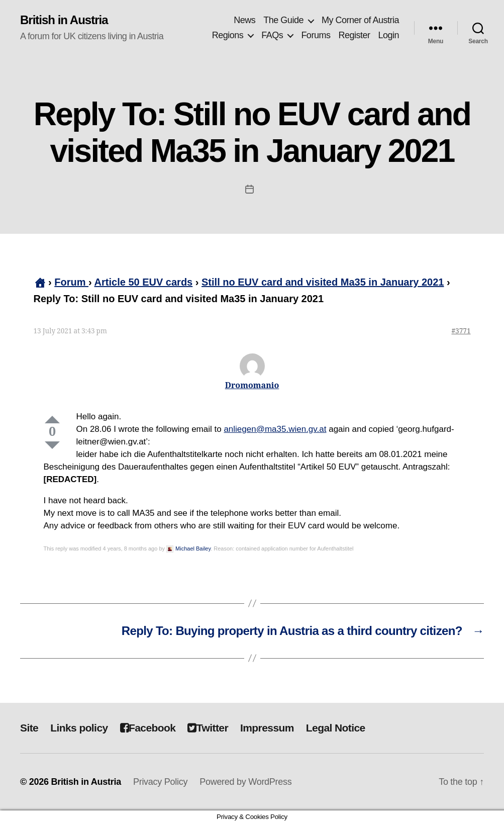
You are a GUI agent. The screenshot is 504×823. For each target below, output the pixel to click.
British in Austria (64, 20)
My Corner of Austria (360, 20)
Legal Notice (336, 728)
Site (29, 728)
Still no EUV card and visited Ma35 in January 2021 (323, 282)
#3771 (461, 331)
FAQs (272, 35)
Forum (71, 282)
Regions (228, 35)
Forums (316, 35)
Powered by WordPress (245, 782)
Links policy (79, 728)
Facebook (148, 728)
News (244, 20)
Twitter (208, 728)
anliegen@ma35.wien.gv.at (275, 429)
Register (354, 35)
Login (388, 35)
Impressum (267, 728)
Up (52, 420)
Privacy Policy (160, 782)
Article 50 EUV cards (144, 282)
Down (52, 445)
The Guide (283, 20)
